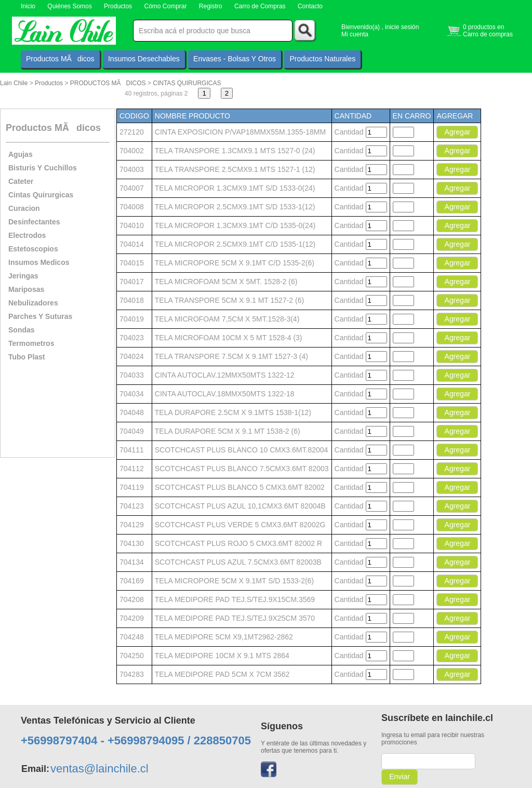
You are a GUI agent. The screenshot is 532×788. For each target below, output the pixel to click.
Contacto (310, 6)
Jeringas (23, 276)
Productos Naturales (322, 59)
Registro (211, 6)
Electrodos (27, 235)
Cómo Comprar (165, 6)
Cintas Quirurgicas (41, 195)
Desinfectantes (34, 222)
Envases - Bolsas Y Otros (235, 59)
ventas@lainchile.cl (99, 769)
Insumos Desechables (144, 59)
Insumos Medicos (39, 262)
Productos (118, 6)
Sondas (22, 330)
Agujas (21, 154)
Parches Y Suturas (40, 316)
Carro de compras (488, 34)
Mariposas (26, 289)
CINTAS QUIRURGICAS (187, 83)
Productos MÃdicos (60, 59)
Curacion (24, 208)
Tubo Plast (27, 357)
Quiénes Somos (69, 6)
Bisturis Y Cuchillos (43, 168)
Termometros (31, 343)
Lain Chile (14, 83)
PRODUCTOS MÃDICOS (108, 83)
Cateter (21, 181)
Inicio (28, 6)
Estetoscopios (33, 249)
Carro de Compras (260, 6)
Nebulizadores (33, 303)
